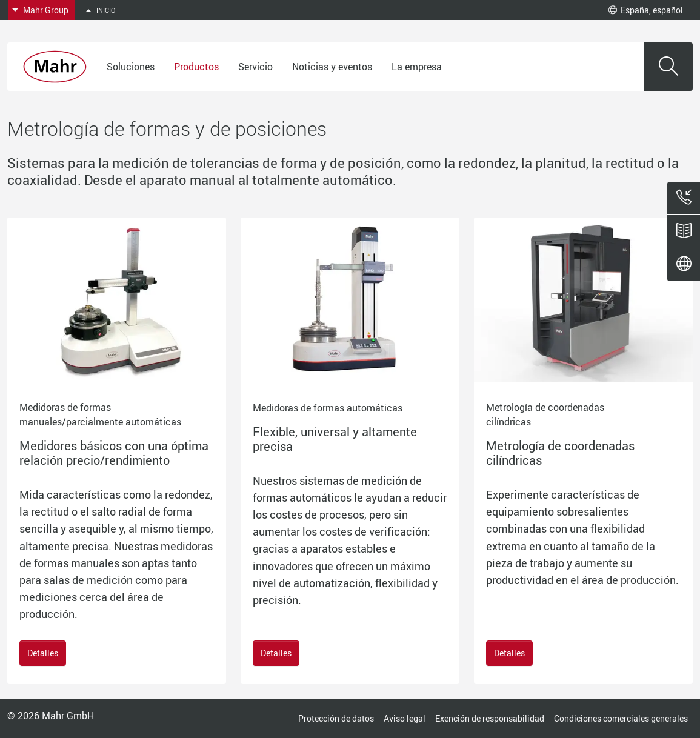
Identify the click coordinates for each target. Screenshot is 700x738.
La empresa (417, 67)
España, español (646, 10)
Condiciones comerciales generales (621, 718)
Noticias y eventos (332, 67)
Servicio (255, 67)
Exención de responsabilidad (490, 718)
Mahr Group (46, 10)
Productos (196, 67)
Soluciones (131, 67)
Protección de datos (336, 718)
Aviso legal (405, 718)
